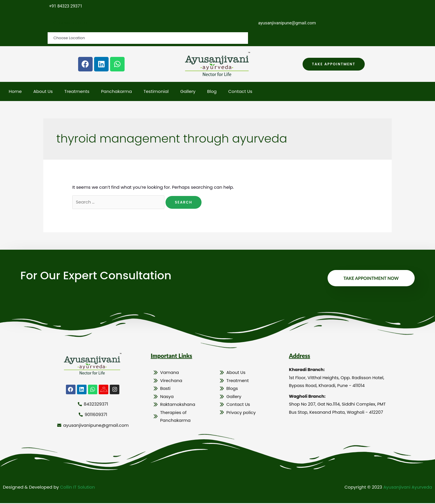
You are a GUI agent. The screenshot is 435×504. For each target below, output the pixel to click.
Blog (212, 92)
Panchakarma (116, 92)
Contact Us (240, 92)
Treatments (77, 92)
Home (15, 92)
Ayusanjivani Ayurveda (407, 488)
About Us (43, 92)
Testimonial (156, 92)
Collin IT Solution (78, 488)
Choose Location (72, 23)
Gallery (188, 92)
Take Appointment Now (371, 279)
